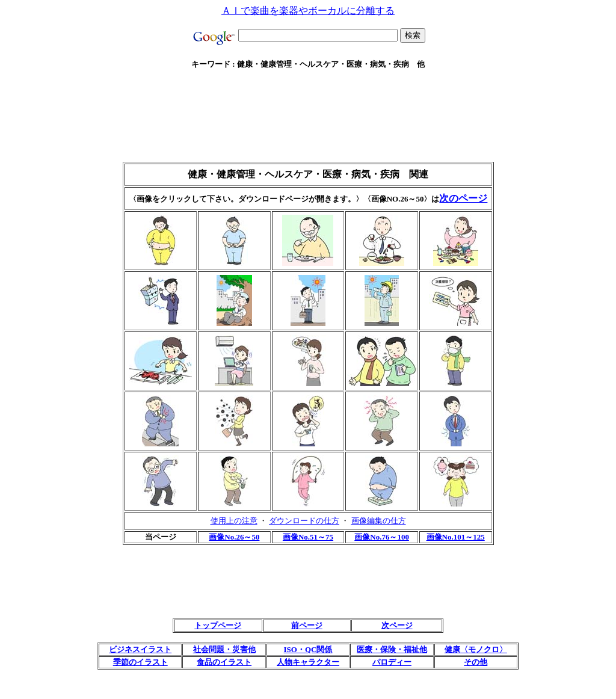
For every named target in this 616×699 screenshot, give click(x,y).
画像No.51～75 (308, 537)
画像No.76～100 (382, 537)
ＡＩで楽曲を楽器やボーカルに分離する (308, 11)
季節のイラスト (140, 662)
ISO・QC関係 (308, 649)
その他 (476, 662)
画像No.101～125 (456, 537)
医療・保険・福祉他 (392, 649)
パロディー (392, 662)
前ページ (307, 625)
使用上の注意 (234, 521)
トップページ (218, 625)
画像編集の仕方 (379, 521)
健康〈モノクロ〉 (476, 649)
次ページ (397, 625)
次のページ (463, 198)
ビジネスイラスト (140, 649)
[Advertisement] (308, 84)
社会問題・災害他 (224, 649)
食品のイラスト (224, 662)
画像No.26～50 (234, 537)
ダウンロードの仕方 (304, 521)
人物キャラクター (308, 662)
